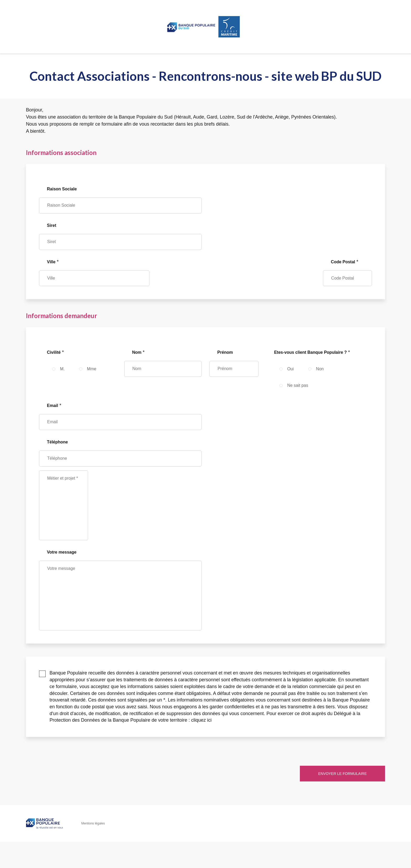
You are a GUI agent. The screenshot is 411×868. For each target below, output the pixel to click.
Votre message (62, 552)
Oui (291, 369)
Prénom (225, 352)
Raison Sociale (62, 189)
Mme (92, 369)
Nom (137, 352)
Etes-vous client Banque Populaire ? (310, 352)
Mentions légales (93, 823)
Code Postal (343, 262)
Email (53, 406)
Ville (51, 262)
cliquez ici (201, 720)
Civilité (54, 352)
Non (320, 369)
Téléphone (57, 442)
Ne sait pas (298, 385)
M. (62, 369)
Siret (52, 225)
